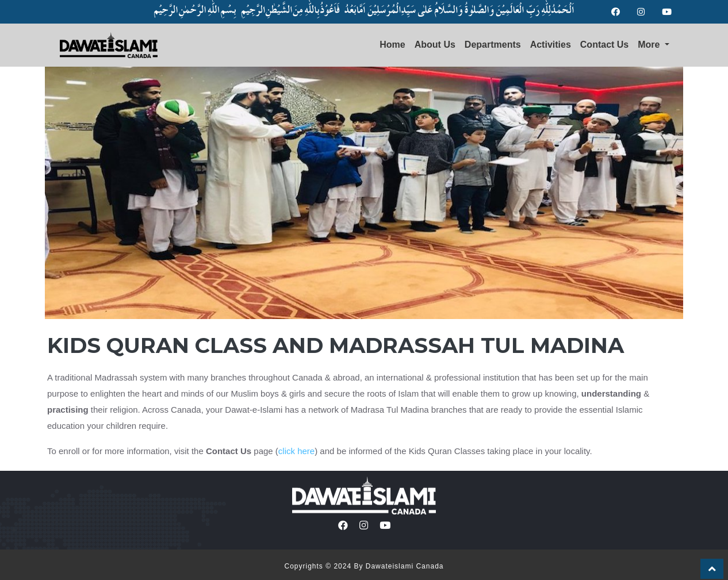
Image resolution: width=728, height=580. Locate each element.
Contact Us (604, 45)
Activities (551, 45)
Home (392, 45)
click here (296, 451)
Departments (493, 45)
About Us (435, 45)
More (650, 45)
